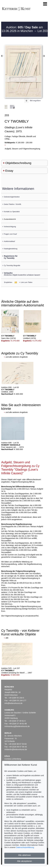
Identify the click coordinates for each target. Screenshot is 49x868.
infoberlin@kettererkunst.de (16, 749)
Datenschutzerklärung (25, 847)
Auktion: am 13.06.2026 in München (22, 29)
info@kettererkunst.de (14, 703)
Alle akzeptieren (25, 861)
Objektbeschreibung (18, 163)
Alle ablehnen (24, 855)
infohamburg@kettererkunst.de (17, 726)
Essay (9, 171)
